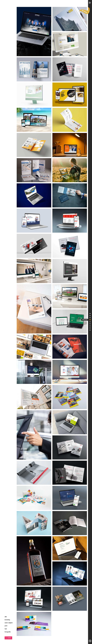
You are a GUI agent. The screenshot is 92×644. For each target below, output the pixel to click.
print (6, 626)
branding (7, 620)
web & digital (9, 623)
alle (6, 617)
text (6, 629)
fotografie (8, 632)
